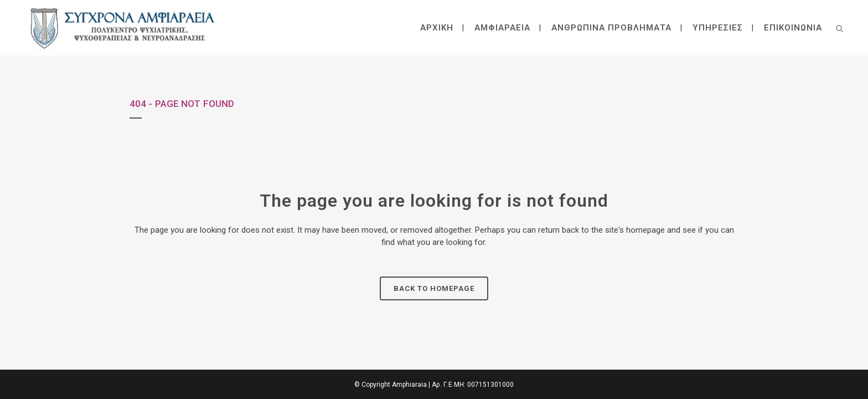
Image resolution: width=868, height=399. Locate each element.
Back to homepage (434, 288)
